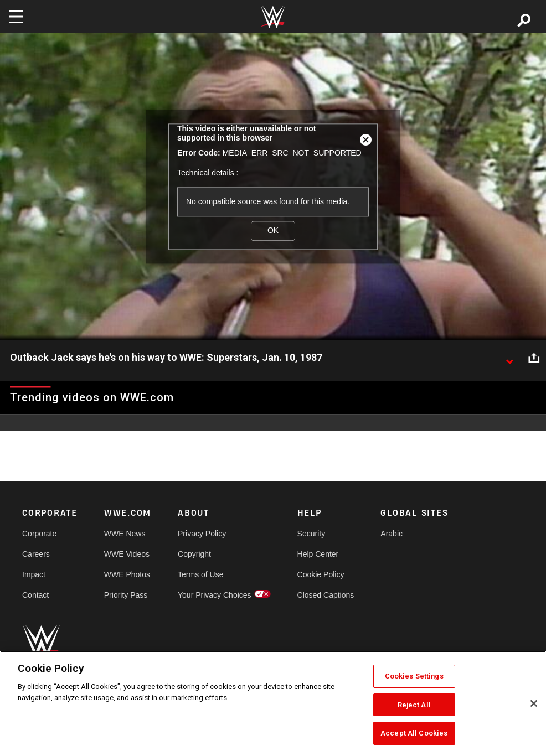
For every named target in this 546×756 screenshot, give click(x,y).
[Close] (534, 703)
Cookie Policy (321, 574)
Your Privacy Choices (215, 595)
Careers (36, 554)
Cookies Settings (414, 676)
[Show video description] (509, 358)
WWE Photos (127, 574)
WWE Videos (127, 554)
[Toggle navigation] (16, 17)
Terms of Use (200, 574)
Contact (35, 595)
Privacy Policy (202, 534)
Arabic (392, 534)
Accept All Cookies (414, 733)
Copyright (194, 554)
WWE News (125, 534)
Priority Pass (126, 595)
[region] (273, 703)
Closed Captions (326, 595)
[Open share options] (534, 358)
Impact (34, 574)
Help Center (318, 554)
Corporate (39, 534)
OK (273, 231)
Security (311, 534)
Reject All (414, 705)
